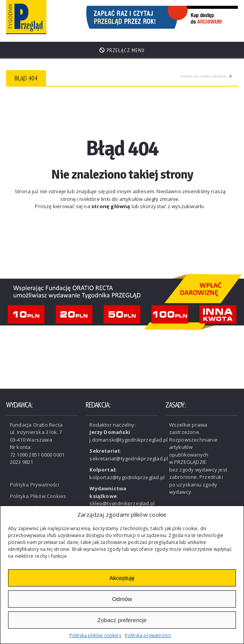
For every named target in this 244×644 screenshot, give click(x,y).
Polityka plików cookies (95, 635)
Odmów (122, 599)
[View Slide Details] (160, 17)
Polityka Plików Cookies (38, 496)
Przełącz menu (122, 50)
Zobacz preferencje (122, 620)
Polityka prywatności (148, 635)
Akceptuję (122, 578)
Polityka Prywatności (35, 485)
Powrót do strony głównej (206, 76)
